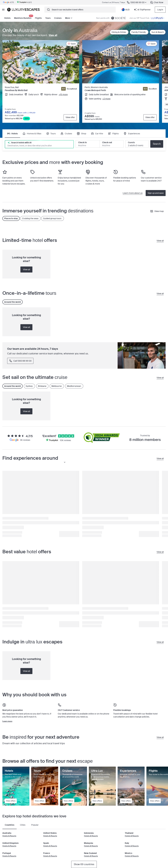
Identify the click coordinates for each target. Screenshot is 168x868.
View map (157, 211)
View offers (11, 801)
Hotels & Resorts (9, 836)
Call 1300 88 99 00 (20, 361)
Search (157, 144)
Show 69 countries (84, 864)
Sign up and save (156, 193)
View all (53, 35)
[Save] (72, 44)
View (70, 117)
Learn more (7, 721)
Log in (160, 10)
